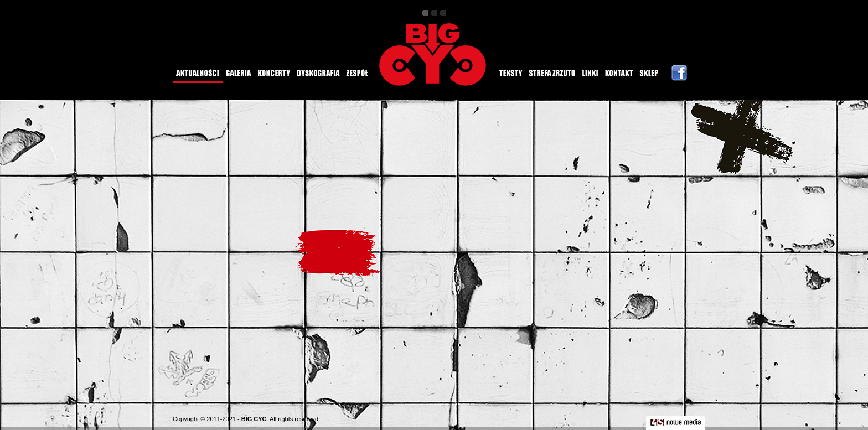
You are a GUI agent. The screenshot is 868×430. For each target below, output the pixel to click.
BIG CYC (254, 419)
